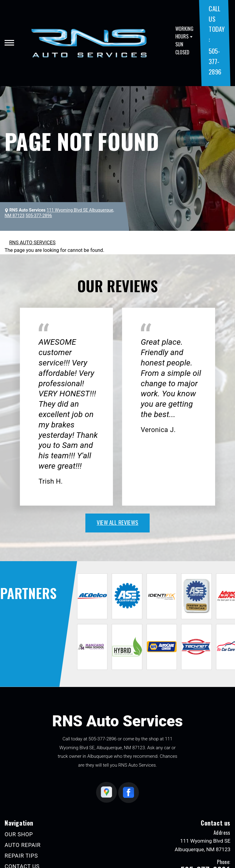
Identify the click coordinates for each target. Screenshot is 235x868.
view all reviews (117, 522)
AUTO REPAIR (23, 845)
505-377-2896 (215, 61)
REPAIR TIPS (21, 856)
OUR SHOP (19, 834)
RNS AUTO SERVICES (32, 243)
